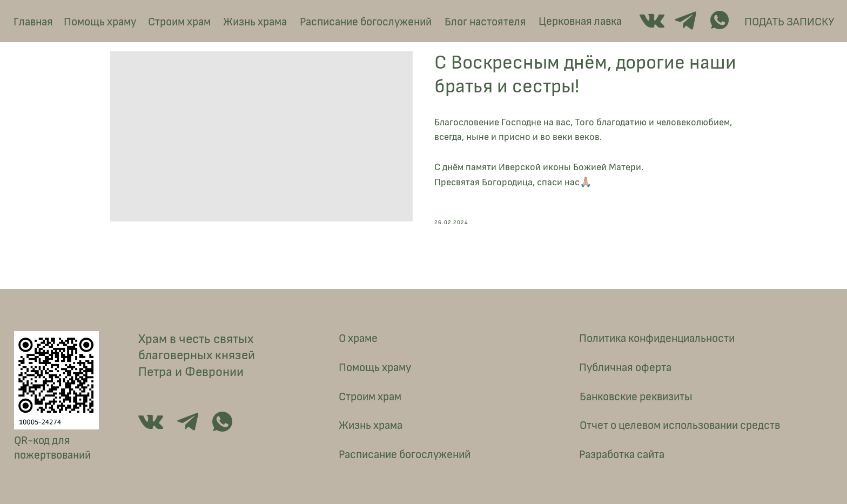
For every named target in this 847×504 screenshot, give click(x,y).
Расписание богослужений (366, 22)
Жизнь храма (255, 22)
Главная (33, 22)
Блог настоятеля (485, 22)
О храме (358, 338)
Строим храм (179, 22)
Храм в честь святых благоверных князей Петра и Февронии (197, 355)
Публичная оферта (625, 368)
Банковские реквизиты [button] (636, 397)
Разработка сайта (622, 455)
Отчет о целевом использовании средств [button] (680, 425)
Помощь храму (100, 22)
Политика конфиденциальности (657, 338)
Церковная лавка (580, 21)
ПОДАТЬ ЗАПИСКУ (789, 22)
